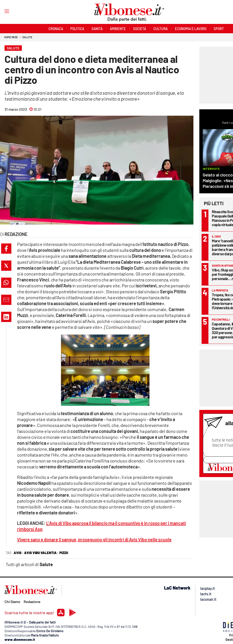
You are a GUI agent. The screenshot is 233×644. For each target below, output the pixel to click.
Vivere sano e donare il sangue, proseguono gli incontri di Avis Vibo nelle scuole (94, 539)
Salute (27, 37)
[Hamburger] (3, 11)
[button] (6, 249)
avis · (18, 553)
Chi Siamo (12, 602)
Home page (11, 37)
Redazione (32, 602)
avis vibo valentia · (41, 553)
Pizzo (64, 553)
